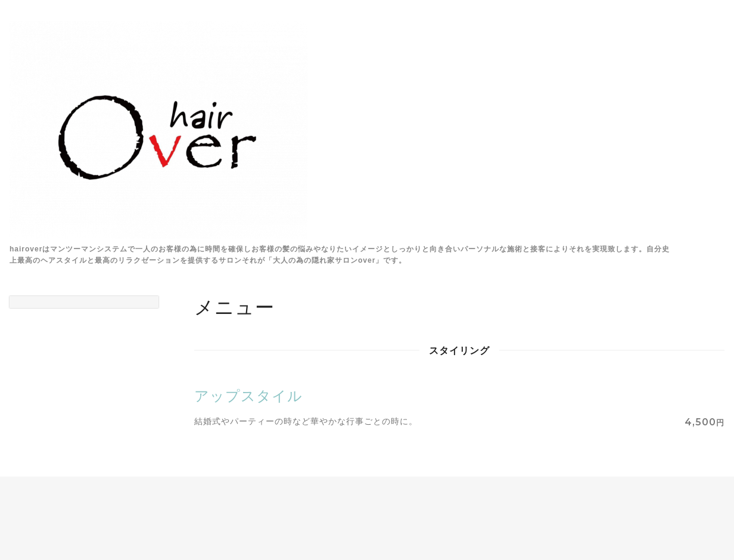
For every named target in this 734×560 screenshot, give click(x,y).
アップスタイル (248, 396)
